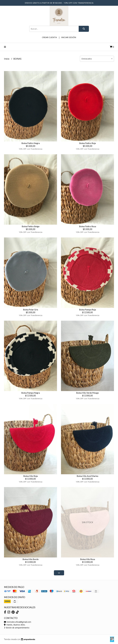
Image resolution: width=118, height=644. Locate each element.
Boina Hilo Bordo (31, 559)
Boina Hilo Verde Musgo (87, 393)
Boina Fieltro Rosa (88, 226)
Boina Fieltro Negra (31, 143)
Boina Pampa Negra (31, 393)
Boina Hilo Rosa (88, 559)
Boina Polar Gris (31, 310)
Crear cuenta (49, 37)
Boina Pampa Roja (87, 310)
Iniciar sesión (69, 37)
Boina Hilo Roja (31, 476)
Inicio (7, 59)
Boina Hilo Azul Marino (87, 476)
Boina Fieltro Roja (87, 143)
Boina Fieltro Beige (31, 226)
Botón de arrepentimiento (17, 628)
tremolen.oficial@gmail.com (18, 622)
